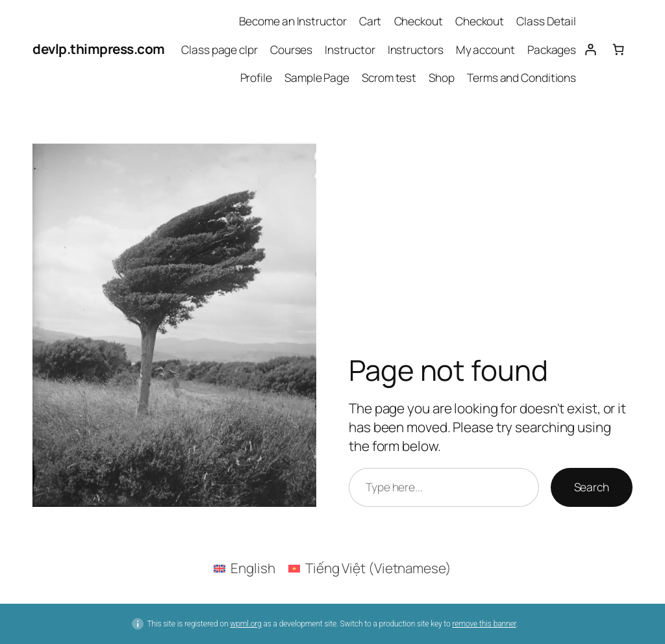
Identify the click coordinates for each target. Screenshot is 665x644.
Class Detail (546, 21)
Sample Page (317, 77)
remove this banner (484, 624)
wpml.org (245, 624)
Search (592, 487)
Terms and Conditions (521, 77)
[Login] (590, 49)
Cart (370, 21)
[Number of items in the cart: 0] (619, 49)
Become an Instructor (293, 21)
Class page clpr (220, 49)
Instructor (350, 49)
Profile (256, 77)
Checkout (419, 21)
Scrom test (389, 77)
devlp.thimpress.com (99, 49)
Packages (552, 49)
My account (485, 49)
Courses (291, 49)
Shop (442, 77)
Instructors (416, 49)
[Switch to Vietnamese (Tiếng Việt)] (370, 568)
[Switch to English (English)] (245, 568)
